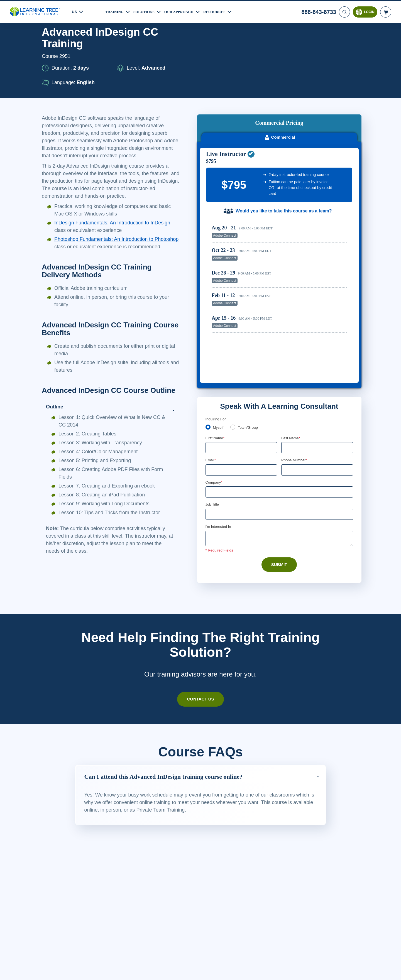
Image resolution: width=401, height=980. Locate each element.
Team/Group (250, 326)
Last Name (291, 336)
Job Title (212, 403)
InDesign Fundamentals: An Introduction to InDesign (117, 238)
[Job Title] (279, 413)
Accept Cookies (327, 971)
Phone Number (295, 359)
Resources (221, 11)
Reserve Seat (327, 162)
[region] (281, 211)
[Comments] (279, 438)
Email (211, 359)
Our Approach (184, 11)
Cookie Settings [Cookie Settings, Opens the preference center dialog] (287, 971)
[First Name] (241, 346)
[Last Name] (317, 346)
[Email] (241, 369)
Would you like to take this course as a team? (284, 137)
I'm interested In (219, 426)
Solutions (146, 11)
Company (215, 381)
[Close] (392, 970)
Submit (279, 464)
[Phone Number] (317, 369)
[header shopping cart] (386, 11)
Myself (219, 326)
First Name (215, 336)
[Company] (279, 391)
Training (115, 11)
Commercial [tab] (279, 64)
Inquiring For (216, 317)
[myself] (208, 325)
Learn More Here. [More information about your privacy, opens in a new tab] (63, 974)
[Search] (344, 11)
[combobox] (287, 369)
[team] (234, 325)
